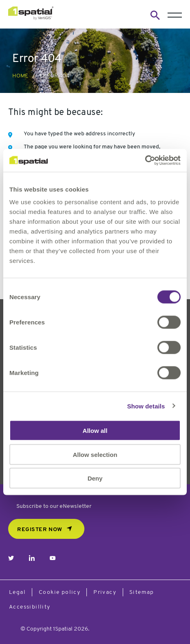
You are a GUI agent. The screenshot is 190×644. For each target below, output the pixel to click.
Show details (146, 406)
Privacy (105, 592)
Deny (95, 478)
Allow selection (95, 454)
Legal (17, 592)
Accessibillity (30, 607)
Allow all (95, 431)
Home (20, 76)
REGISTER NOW (40, 530)
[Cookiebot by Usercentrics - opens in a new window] (145, 161)
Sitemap (142, 592)
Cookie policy (60, 592)
